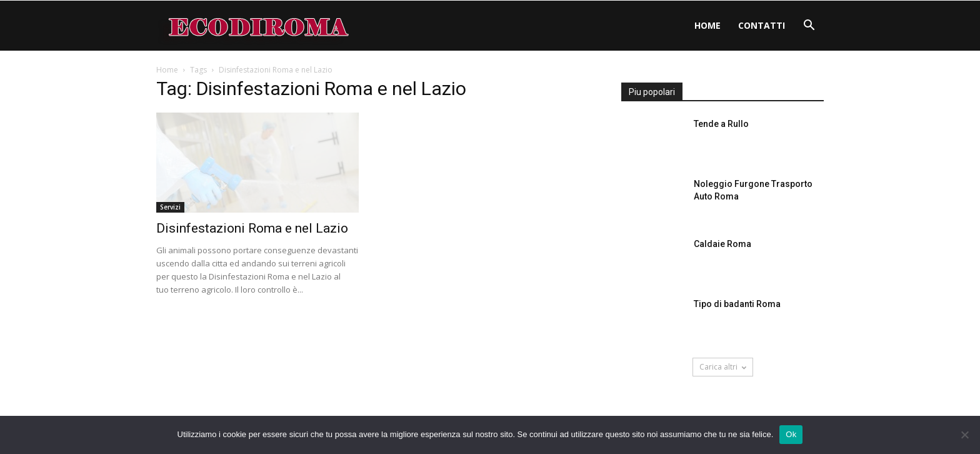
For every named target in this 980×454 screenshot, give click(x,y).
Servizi (170, 207)
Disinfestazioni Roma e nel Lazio (252, 228)
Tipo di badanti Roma (737, 304)
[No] (964, 435)
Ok (791, 434)
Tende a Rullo (721, 124)
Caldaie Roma (722, 244)
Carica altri (723, 367)
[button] (809, 27)
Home (707, 25)
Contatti (762, 25)
